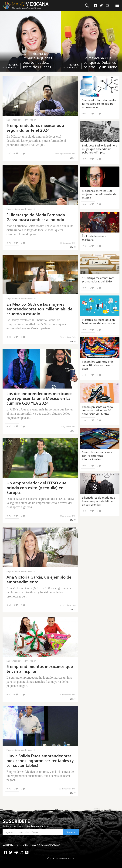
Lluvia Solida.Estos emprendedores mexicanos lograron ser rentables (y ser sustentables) (40, 760)
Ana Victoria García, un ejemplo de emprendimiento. (39, 579)
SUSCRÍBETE (16, 821)
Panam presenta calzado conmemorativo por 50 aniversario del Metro (97, 410)
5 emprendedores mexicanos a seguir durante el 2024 (35, 128)
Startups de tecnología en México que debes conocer (99, 321)
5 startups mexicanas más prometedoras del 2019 (98, 280)
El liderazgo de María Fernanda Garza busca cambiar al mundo (36, 217)
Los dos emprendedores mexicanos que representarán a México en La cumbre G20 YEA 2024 (39, 398)
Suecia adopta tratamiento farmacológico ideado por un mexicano (99, 104)
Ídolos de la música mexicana (94, 238)
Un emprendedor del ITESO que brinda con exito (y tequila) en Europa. (36, 488)
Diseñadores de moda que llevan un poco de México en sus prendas (98, 501)
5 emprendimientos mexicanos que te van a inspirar (40, 669)
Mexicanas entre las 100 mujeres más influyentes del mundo (100, 194)
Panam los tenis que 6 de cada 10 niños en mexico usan (98, 365)
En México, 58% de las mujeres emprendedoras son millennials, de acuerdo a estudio (39, 309)
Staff (73, 158)
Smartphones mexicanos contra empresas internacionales (97, 456)
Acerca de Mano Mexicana (46, 845)
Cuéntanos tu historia (15, 845)
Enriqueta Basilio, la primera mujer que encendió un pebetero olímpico (100, 149)
